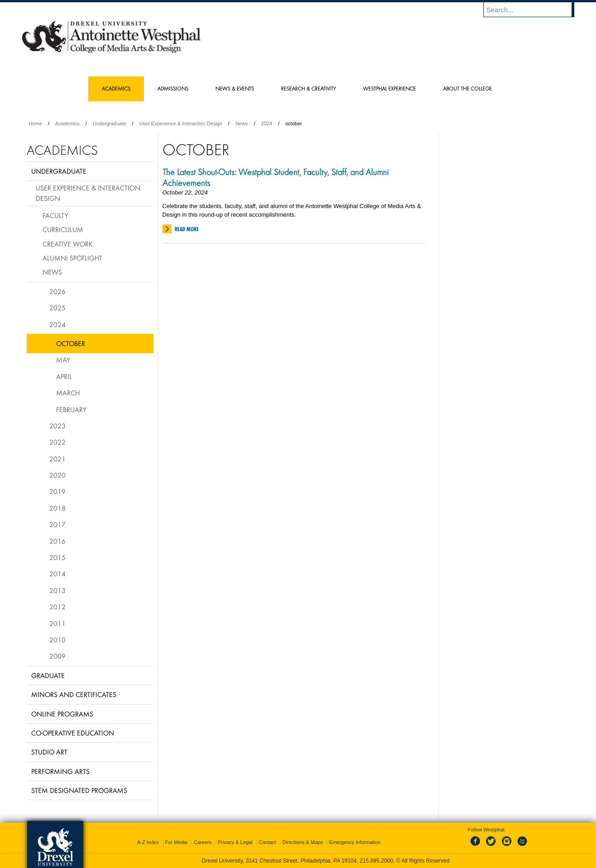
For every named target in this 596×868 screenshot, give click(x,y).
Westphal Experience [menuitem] (389, 88)
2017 (57, 524)
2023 (57, 426)
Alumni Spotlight (72, 258)
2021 (57, 459)
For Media (176, 842)
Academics (67, 123)
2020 (57, 475)
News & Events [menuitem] (235, 88)
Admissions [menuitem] (173, 88)
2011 (57, 623)
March (68, 393)
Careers (203, 842)
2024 (267, 123)
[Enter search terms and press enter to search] (533, 9)
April (64, 376)
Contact (267, 842)
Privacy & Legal (235, 842)
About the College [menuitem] (467, 88)
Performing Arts (60, 771)
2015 (57, 557)
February (71, 409)
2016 (57, 541)
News (242, 123)
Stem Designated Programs (79, 790)
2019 (57, 491)
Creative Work (68, 244)
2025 (57, 308)
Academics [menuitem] (116, 88)
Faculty (55, 215)
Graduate (48, 675)
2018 (57, 508)
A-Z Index (148, 842)
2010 (57, 640)
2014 (57, 574)
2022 (57, 442)
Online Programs (62, 714)
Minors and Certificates (74, 694)
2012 (57, 607)
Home (36, 123)
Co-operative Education (73, 733)
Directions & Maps (303, 842)
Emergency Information (355, 842)
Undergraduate (109, 123)
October (71, 343)
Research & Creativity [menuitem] (308, 88)
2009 (57, 656)
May (63, 360)
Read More (187, 229)
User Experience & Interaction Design (181, 123)
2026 (57, 291)
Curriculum (63, 229)
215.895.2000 (377, 861)
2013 (57, 590)
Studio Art (49, 752)
